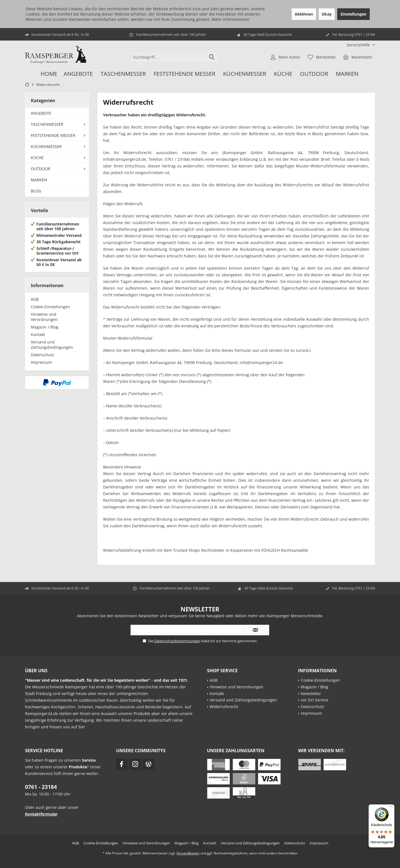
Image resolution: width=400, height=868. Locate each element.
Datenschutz (42, 355)
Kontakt (38, 334)
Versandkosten (188, 853)
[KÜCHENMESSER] (245, 74)
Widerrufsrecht (224, 707)
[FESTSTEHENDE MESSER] (184, 74)
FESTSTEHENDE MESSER (53, 135)
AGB (35, 299)
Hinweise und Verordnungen (44, 317)
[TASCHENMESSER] (123, 74)
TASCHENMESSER (47, 124)
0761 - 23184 (41, 787)
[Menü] (391, 808)
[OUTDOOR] (314, 74)
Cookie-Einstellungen (50, 307)
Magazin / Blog (45, 327)
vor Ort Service (315, 700)
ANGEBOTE (41, 113)
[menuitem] (359, 45)
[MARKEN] (347, 74)
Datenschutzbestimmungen (177, 641)
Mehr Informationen (231, 19)
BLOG (36, 191)
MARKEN (39, 180)
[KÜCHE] (283, 74)
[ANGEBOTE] (78, 74)
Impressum (41, 362)
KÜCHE (37, 158)
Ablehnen (304, 14)
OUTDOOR (41, 169)
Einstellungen (353, 14)
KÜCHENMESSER (46, 146)
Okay (327, 14)
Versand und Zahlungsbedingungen (52, 345)
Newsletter (311, 693)
